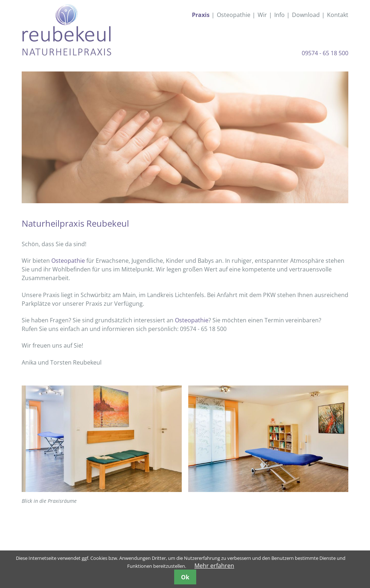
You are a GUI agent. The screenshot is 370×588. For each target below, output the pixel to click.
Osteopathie (68, 261)
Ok (185, 577)
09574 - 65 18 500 (325, 53)
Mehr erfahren (214, 566)
